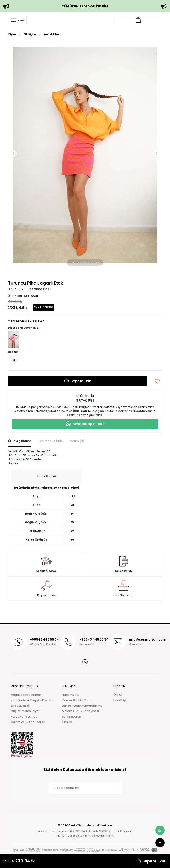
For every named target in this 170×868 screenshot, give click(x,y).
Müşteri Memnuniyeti (25, 711)
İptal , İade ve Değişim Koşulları (33, 700)
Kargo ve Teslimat (24, 717)
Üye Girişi (120, 700)
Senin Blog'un (71, 717)
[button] (71, 263)
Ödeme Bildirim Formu (78, 700)
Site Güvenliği (20, 706)
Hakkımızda (70, 695)
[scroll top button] (160, 843)
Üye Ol (118, 695)
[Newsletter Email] (85, 788)
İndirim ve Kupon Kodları (28, 722)
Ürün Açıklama (20, 441)
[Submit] (114, 788)
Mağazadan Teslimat (26, 695)
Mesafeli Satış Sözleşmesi (80, 711)
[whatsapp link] (160, 830)
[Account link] (138, 20)
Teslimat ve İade (50, 441)
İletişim (67, 722)
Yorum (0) (77, 441)
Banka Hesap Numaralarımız (82, 706)
